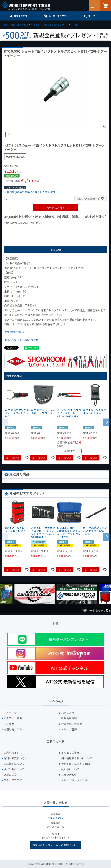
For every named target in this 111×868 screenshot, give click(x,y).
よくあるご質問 (70, 753)
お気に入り (68, 713)
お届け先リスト (13, 729)
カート (105, 6)
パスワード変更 (13, 718)
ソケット (36, 25)
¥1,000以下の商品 (16, 229)
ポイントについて (14, 769)
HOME (5, 25)
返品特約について (15, 332)
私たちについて (70, 769)
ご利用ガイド (12, 753)
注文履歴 (9, 724)
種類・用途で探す (20, 25)
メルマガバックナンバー (75, 780)
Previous (6, 594)
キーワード (94, 16)
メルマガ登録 (69, 729)
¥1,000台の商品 (41, 229)
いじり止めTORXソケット (55, 25)
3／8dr (75, 25)
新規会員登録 (69, 718)
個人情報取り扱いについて (77, 758)
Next (105, 590)
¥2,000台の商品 (64, 229)
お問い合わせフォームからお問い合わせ (56, 845)
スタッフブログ (13, 780)
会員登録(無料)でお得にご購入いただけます (30, 192)
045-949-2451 (56, 818)
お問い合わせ (69, 775)
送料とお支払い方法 (15, 758)
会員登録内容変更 (72, 724)
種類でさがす (21, 16)
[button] (107, 422)
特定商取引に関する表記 (75, 764)
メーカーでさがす (57, 16)
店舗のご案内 (12, 775)
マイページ (10, 713)
